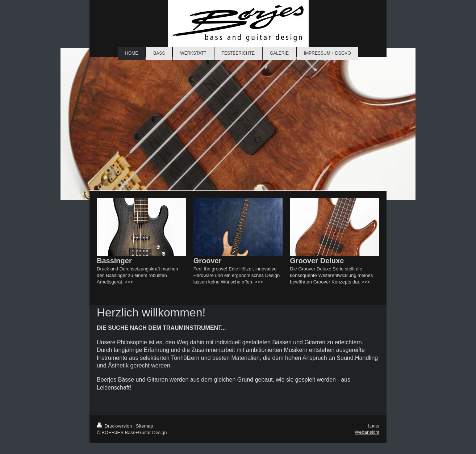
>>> (129, 282)
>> (257, 282)
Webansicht (367, 432)
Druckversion (115, 426)
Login (373, 426)
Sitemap (145, 426)
